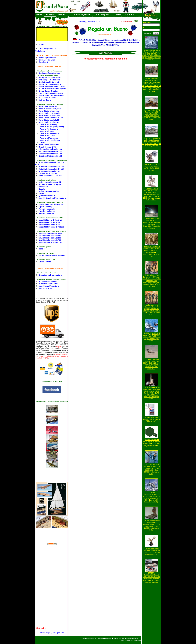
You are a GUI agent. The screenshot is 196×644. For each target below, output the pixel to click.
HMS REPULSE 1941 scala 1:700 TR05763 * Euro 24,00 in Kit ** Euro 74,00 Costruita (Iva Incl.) (152, 337)
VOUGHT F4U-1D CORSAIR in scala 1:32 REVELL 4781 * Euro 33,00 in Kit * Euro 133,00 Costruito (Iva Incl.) (151, 469)
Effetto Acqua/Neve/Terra (50, 84)
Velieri (42, 193)
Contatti (130, 14)
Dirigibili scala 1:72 (47, 147)
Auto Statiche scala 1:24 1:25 (52, 169)
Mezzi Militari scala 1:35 (49, 222)
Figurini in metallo (47, 209)
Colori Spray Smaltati (49, 91)
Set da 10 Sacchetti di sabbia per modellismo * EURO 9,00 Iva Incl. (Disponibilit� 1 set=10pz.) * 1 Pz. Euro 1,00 (152, 252)
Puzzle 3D (43, 62)
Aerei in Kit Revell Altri (49, 133)
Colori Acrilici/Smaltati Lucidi (52, 87)
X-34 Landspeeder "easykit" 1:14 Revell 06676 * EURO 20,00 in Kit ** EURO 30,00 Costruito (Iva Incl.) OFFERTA (151, 364)
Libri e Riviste (45, 262)
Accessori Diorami (47, 98)
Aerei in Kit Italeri (47, 131)
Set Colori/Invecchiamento (51, 93)
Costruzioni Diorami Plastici (52, 95)
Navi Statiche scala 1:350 (50, 236)
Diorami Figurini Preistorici (51, 204)
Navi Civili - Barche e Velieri (51, 233)
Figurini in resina (46, 213)
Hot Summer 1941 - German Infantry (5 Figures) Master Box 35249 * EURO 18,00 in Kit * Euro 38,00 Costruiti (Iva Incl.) (151, 310)
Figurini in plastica (47, 211)
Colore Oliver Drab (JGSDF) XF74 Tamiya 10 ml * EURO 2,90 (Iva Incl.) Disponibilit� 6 (151, 443)
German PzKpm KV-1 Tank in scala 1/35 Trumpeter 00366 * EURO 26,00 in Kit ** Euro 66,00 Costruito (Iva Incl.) (152, 115)
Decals (43, 142)
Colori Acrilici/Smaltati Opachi (53, 89)
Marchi (62, 14)
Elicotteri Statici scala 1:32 (50, 149)
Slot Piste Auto (45, 288)
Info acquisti (103, 14)
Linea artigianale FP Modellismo (46, 50)
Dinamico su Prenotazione (50, 275)
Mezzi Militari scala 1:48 (49, 225)
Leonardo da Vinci (47, 60)
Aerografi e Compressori (50, 78)
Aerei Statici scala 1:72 (49, 145)
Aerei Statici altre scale (49, 111)
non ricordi (147, 33)
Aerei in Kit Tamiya (48, 136)
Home (39, 14)
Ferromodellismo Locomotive (52, 255)
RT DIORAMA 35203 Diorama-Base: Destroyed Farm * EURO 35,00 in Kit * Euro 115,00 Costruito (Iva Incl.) (151, 525)
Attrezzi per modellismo (50, 80)
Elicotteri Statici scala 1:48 (50, 154)
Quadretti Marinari (47, 196)
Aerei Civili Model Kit (48, 106)
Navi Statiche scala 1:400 (50, 238)
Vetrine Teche (45, 100)
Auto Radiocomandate (49, 284)
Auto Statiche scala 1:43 (49, 171)
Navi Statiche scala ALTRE (50, 242)
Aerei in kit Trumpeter (49, 138)
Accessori (43, 187)
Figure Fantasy (45, 207)
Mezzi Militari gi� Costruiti (51, 220)
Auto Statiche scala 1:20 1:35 (52, 167)
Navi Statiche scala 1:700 (50, 240)
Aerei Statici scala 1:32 (49, 120)
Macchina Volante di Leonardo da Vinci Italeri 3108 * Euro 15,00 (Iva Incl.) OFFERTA (151, 551)
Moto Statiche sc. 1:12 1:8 (50, 176)
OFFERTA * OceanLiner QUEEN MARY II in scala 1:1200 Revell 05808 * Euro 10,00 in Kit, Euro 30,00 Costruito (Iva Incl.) (152, 578)
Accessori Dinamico (48, 281)
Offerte (117, 14)
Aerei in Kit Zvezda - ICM (50, 140)
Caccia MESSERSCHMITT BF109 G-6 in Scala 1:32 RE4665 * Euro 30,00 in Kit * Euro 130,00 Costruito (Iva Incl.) (151, 497)
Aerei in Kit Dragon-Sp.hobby (52, 127)
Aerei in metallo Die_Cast (50, 109)
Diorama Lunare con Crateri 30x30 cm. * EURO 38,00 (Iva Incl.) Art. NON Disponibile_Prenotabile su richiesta (152, 223)
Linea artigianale (82, 14)
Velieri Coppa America (49, 191)
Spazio (42, 249)
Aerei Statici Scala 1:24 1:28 (51, 118)
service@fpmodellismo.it (90, 21)
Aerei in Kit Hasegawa (49, 129)
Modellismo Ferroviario (49, 286)
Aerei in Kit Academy (49, 124)
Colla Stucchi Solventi (49, 82)
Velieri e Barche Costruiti (50, 182)
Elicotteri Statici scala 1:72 (50, 156)
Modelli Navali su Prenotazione (52, 198)
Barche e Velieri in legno (50, 184)
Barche (42, 189)
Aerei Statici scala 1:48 (49, 122)
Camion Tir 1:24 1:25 (48, 173)
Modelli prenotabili (47, 58)
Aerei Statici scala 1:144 (49, 115)
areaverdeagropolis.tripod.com (52, 632)
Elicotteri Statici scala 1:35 (50, 151)
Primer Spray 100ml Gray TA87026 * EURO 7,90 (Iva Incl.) (151, 419)
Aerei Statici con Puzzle (49, 113)
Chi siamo (50, 14)
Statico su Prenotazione (49, 73)
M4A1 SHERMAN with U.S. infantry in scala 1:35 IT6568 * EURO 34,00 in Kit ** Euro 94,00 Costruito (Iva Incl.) (151, 142)
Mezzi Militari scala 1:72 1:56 (51, 227)
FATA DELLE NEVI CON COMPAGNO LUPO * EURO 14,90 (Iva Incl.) (151, 167)
